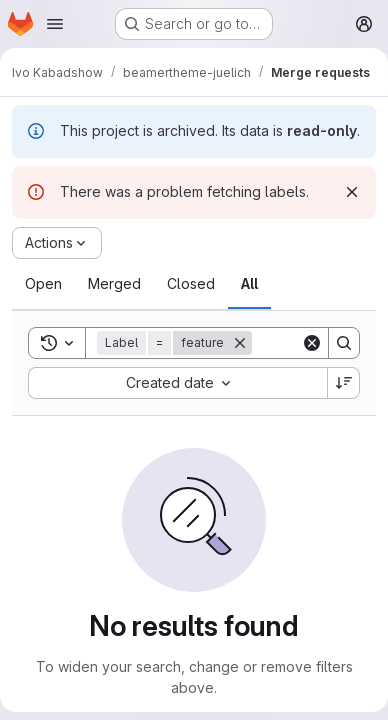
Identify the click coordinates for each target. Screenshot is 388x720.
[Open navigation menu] (55, 24)
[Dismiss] (352, 192)
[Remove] (240, 343)
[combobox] (177, 383)
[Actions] (57, 243)
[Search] (344, 343)
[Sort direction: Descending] (344, 383)
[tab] (43, 284)
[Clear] (312, 343)
